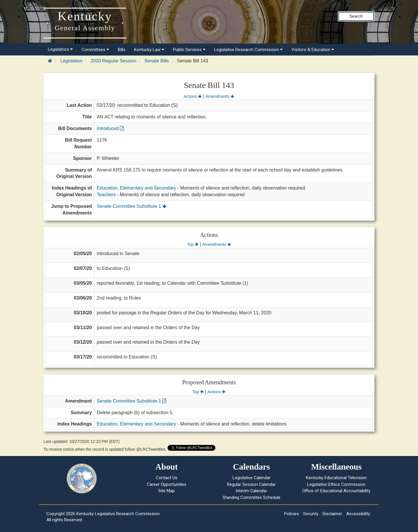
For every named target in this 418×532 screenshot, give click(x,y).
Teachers (106, 195)
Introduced (110, 128)
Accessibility (358, 514)
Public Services (189, 50)
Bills (122, 50)
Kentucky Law (149, 50)
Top (193, 244)
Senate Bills (157, 61)
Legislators (60, 49)
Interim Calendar (251, 491)
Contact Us (167, 478)
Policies (292, 514)
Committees (95, 50)
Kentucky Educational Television (336, 478)
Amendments (220, 96)
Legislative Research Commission (248, 50)
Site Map (166, 491)
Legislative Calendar (252, 478)
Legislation (72, 61)
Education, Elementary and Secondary (136, 188)
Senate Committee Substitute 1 (132, 206)
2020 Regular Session (113, 61)
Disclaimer (332, 514)
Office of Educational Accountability (336, 491)
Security (311, 514)
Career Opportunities (167, 484)
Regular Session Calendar (251, 484)
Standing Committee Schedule (252, 497)
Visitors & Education (313, 50)
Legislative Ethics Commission (336, 484)
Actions (193, 96)
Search (356, 16)
